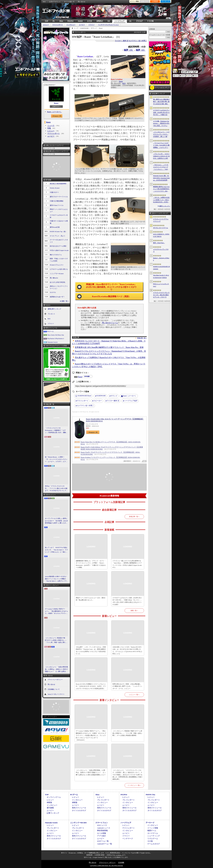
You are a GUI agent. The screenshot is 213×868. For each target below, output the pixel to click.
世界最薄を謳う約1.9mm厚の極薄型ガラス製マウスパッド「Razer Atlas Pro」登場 (109, 347)
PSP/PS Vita (150, 795)
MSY (124, 83)
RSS (44, 2)
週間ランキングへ (165, 206)
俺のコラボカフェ (56, 255)
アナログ (139, 21)
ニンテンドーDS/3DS (78, 823)
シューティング (154, 836)
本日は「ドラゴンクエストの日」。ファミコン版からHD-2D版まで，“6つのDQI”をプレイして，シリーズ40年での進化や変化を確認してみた (56, 488)
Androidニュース (104, 828)
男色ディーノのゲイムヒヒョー (59, 210)
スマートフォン (102, 823)
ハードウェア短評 (131, 401)
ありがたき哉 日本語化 (58, 282)
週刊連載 (50, 808)
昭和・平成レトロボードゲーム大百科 (59, 260)
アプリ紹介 (102, 836)
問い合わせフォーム (110, 323)
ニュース (51, 126)
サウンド (114, 396)
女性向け (100, 21)
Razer (56, 103)
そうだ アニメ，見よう (58, 236)
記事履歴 (155, 1)
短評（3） (129, 50)
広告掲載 (121, 862)
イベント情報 (153, 828)
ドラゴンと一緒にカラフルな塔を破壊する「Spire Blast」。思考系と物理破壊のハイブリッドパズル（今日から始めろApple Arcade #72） (127, 564)
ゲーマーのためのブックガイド (59, 241)
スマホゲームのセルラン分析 (59, 216)
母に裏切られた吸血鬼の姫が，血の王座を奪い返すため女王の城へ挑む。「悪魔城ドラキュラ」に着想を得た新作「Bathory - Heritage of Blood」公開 (161, 102)
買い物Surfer (54, 278)
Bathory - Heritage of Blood (161, 259)
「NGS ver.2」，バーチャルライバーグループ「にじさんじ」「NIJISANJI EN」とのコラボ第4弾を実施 (161, 167)
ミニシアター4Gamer (57, 274)
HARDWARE (101, 396)
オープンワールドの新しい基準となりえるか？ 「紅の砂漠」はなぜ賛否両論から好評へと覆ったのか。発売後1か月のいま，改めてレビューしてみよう (56, 521)
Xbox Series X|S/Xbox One (56, 335)
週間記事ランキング (54, 309)
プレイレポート (103, 800)
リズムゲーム (153, 839)
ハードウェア (120, 21)
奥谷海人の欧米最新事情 (58, 184)
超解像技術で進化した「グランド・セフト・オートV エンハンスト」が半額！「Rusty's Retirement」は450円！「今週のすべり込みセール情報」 (91, 564)
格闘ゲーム (152, 831)
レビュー (46, 25)
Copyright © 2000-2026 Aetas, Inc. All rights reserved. (106, 865)
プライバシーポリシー (55, 679)
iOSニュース (102, 825)
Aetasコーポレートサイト (56, 694)
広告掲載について (54, 689)
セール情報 (102, 833)
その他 (150, 841)
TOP (46, 21)
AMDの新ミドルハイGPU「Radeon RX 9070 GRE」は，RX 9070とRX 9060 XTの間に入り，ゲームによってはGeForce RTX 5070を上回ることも (127, 650)
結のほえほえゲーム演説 (58, 246)
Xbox (61, 21)
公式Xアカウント (55, 2)
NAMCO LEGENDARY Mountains (161, 268)
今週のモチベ (54, 192)
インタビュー (71, 25)
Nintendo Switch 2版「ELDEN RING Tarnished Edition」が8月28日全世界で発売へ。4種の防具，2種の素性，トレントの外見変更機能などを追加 (161, 178)
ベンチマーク (128, 839)
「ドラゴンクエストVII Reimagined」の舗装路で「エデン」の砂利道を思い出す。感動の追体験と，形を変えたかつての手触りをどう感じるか (56, 430)
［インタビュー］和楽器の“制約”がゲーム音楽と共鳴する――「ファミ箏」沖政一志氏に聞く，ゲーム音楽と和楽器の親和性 (56, 640)
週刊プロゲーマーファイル (59, 197)
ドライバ (91, 25)
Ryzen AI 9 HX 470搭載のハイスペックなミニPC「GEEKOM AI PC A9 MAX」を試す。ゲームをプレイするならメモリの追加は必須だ (91, 686)
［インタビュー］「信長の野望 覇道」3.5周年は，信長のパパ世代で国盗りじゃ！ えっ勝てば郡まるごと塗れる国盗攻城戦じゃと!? (56, 669)
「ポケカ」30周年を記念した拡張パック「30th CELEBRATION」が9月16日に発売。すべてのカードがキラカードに (161, 200)
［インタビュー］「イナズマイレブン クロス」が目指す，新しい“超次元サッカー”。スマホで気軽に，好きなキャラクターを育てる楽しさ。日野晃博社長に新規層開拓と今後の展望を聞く (127, 775)
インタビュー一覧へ (134, 785)
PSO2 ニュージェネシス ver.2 (161, 285)
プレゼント (51, 314)
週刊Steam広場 (55, 227)
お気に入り (145, 1)
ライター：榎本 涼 (122, 41)
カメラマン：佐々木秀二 (138, 41)
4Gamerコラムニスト (57, 265)
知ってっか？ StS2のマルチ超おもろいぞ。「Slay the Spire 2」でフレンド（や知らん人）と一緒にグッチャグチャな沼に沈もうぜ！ (56, 550)
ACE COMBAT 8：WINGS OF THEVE (161, 235)
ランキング (166, 1)
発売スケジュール (79, 808)
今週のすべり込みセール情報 (59, 222)
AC (130, 21)
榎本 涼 (113, 401)
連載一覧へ (65, 301)
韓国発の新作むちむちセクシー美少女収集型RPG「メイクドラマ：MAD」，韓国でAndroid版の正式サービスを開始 (161, 189)
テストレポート (58, 25)
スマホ (90, 21)
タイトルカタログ (79, 810)
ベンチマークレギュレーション (108, 25)
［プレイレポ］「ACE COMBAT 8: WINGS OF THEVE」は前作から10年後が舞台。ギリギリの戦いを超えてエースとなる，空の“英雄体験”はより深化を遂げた (161, 156)
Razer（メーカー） (54, 112)
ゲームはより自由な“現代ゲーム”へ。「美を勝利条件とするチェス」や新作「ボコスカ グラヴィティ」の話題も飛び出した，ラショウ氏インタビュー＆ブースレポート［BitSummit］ (57, 611)
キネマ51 (53, 292)
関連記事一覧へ (142, 338)
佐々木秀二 (85, 406)
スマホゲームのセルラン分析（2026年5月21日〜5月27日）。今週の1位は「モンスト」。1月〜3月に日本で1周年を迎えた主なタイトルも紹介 (127, 601)
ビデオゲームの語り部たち (59, 269)
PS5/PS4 (70, 21)
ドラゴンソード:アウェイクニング (161, 220)
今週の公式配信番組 (57, 201)
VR (109, 21)
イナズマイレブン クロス (161, 250)
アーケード (150, 823)
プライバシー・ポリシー (107, 862)
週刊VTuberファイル (57, 205)
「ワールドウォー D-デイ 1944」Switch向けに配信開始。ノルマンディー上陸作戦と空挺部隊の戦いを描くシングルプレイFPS (161, 145)
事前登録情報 (102, 831)
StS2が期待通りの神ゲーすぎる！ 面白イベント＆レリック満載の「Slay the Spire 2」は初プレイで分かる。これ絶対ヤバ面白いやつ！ (57, 579)
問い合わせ (82, 2)
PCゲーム (51, 331)
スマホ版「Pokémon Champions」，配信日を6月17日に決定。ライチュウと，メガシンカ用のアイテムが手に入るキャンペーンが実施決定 (161, 124)
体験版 (49, 802)
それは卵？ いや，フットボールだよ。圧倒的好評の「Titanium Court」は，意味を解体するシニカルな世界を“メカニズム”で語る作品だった (91, 650)
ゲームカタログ (154, 844)
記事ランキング (53, 813)
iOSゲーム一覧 (103, 841)
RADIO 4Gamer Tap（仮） (58, 231)
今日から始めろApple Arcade (59, 250)
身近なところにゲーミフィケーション (59, 287)
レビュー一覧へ (134, 695)
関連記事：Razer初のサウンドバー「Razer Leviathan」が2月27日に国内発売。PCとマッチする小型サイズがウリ (111, 287)
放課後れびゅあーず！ (57, 297)
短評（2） (141, 50)
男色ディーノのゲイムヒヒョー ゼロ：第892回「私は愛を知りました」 (91, 599)
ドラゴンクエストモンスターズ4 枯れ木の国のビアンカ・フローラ (161, 295)
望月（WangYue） (159, 243)
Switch (80, 21)
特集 (49, 128)
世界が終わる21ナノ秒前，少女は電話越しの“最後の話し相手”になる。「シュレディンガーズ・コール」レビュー (127, 686)
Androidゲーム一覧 (104, 844)
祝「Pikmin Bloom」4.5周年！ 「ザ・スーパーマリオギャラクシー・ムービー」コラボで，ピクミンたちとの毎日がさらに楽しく (56, 459)
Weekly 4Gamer (55, 188)
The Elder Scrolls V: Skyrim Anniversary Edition (161, 276)
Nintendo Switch (52, 342)
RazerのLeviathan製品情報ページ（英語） (111, 296)
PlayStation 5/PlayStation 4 (56, 338)
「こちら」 (119, 855)
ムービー (82, 25)
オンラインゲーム (54, 797)
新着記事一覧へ (134, 517)
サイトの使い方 (69, 2)
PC (54, 21)
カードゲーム (153, 833)
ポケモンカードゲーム (161, 228)
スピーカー (98, 401)
